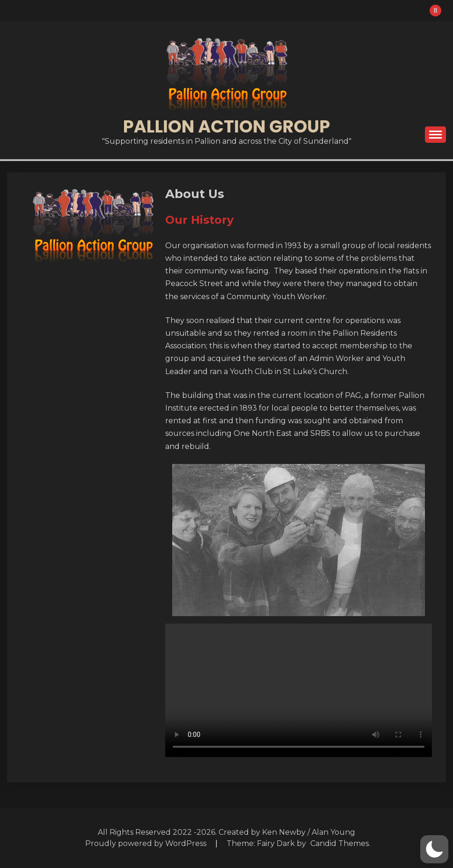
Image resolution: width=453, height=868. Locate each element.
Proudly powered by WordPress (147, 843)
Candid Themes (340, 843)
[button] (434, 849)
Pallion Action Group (226, 126)
